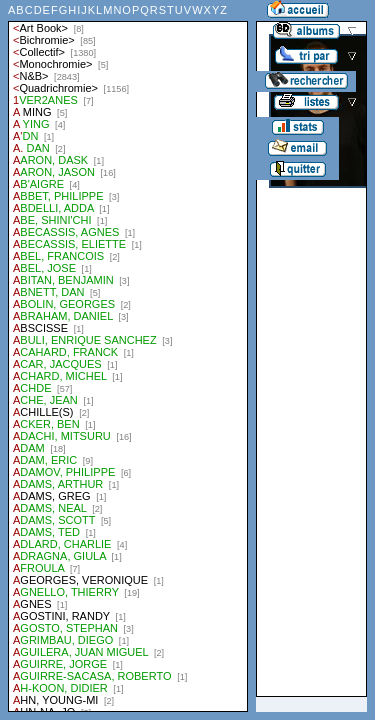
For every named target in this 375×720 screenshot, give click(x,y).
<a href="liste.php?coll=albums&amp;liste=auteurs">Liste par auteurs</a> (128, 356)
